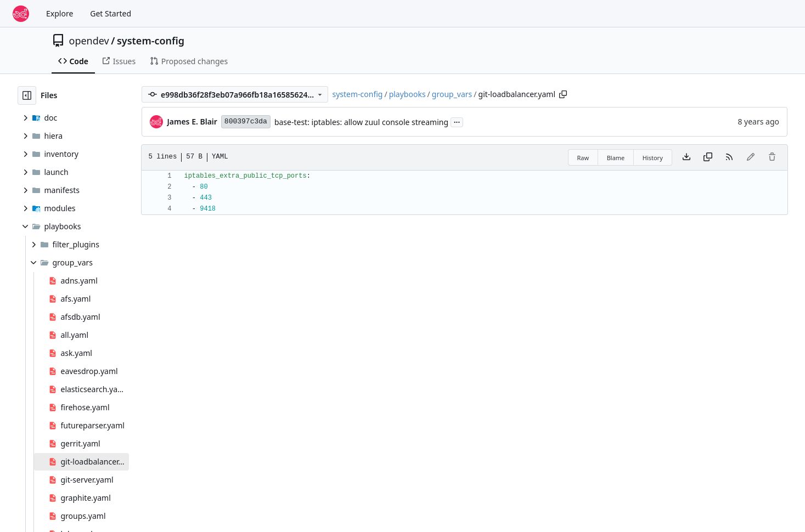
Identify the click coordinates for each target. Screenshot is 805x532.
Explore (60, 13)
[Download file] (686, 157)
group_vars (452, 94)
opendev (89, 41)
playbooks (407, 94)
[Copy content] (708, 157)
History (653, 158)
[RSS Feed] (729, 157)
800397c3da (246, 121)
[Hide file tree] (27, 95)
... (457, 121)
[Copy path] (563, 94)
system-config (151, 41)
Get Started (111, 13)
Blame (616, 158)
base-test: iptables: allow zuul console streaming (361, 122)
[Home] (21, 14)
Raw (583, 158)
